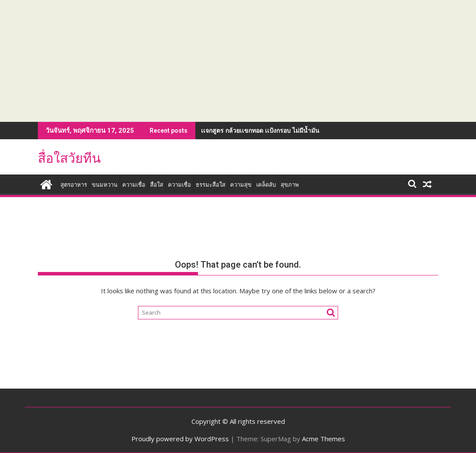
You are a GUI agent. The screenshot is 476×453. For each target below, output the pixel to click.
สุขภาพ (290, 185)
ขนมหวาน (105, 185)
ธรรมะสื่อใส (211, 185)
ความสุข (241, 185)
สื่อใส (157, 185)
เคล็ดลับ (266, 185)
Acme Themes (323, 439)
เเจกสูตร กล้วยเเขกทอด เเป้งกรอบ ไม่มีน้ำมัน (260, 130)
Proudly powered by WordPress (180, 439)
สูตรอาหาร (74, 185)
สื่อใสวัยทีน (69, 158)
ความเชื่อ (134, 185)
